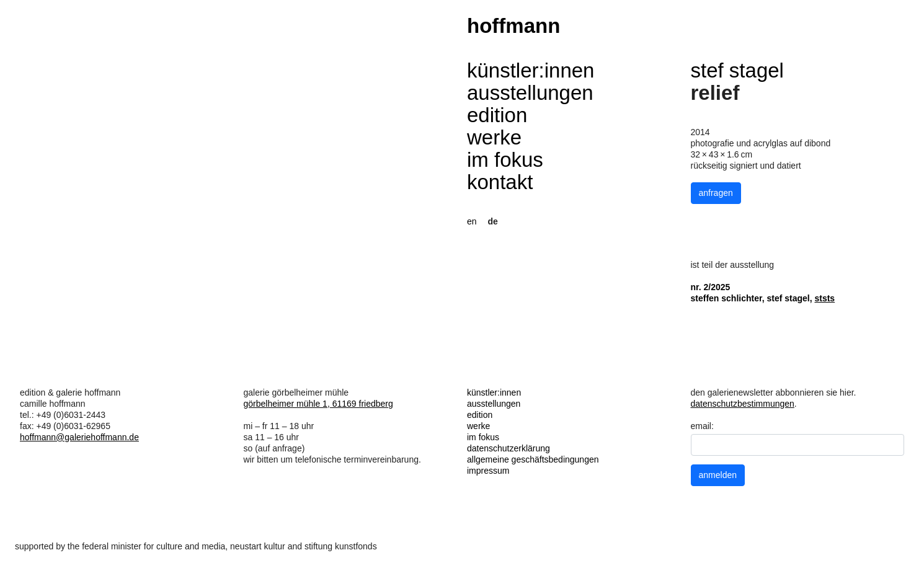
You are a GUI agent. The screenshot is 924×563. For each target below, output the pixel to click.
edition (497, 115)
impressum (488, 471)
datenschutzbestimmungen (743, 404)
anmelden (718, 475)
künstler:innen (531, 70)
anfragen (716, 193)
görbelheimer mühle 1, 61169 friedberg (318, 404)
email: (702, 426)
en (472, 221)
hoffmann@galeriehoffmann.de (79, 437)
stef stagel (737, 70)
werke (494, 137)
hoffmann (513, 26)
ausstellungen (530, 93)
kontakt (500, 182)
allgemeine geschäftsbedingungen (533, 459)
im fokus (505, 160)
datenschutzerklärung (509, 448)
